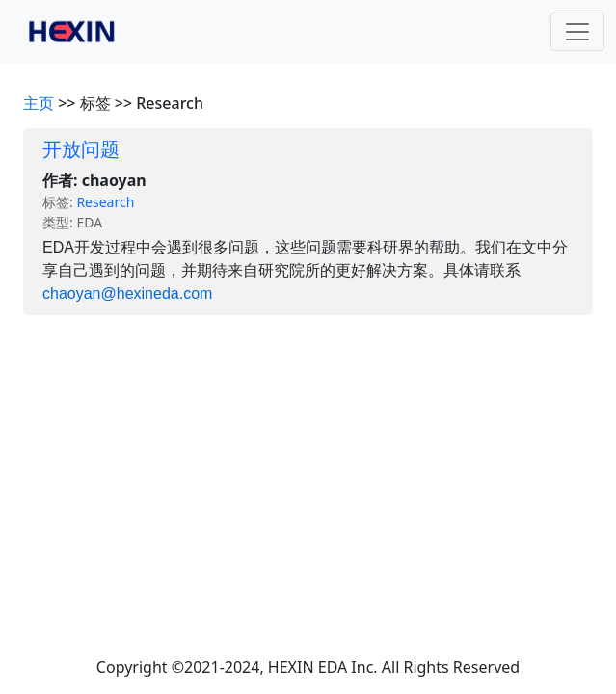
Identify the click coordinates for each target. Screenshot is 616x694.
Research (105, 202)
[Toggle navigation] (577, 32)
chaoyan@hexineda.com (127, 294)
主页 (39, 103)
